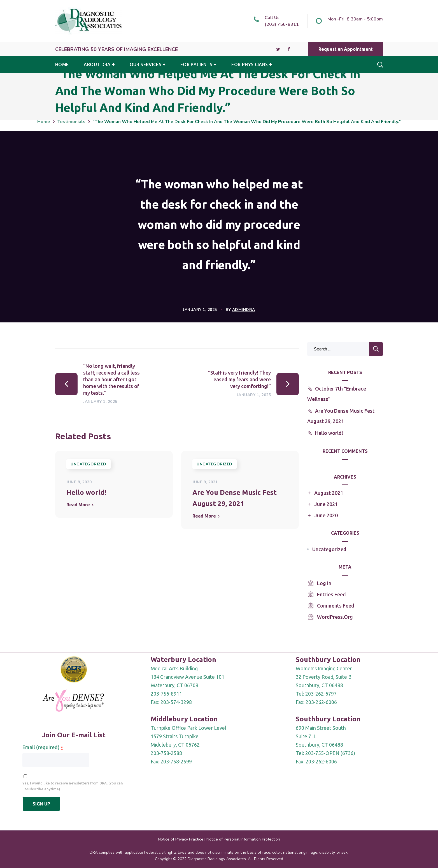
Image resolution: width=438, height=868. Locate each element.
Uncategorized (88, 464)
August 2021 (329, 493)
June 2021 (326, 504)
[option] (114, 484)
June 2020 (326, 515)
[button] (346, 49)
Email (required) (43, 747)
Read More (78, 505)
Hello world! (86, 492)
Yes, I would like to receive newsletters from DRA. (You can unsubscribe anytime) (73, 786)
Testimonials (71, 122)
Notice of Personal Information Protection (243, 839)
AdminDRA (244, 310)
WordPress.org (335, 617)
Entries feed (331, 594)
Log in (324, 583)
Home (44, 122)
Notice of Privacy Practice (181, 839)
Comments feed (336, 606)
